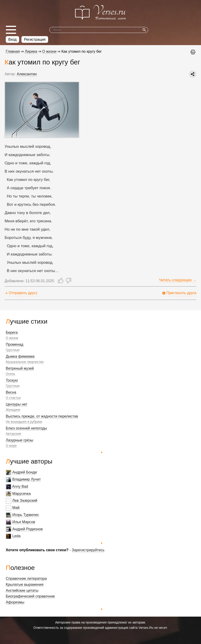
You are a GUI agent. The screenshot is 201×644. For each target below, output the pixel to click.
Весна (11, 392)
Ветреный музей (20, 368)
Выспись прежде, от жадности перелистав (42, 416)
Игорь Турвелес (26, 515)
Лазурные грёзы (19, 440)
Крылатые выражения (25, 585)
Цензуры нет (17, 404)
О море (11, 446)
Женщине (13, 410)
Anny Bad (20, 486)
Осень (10, 374)
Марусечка (21, 494)
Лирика (31, 51)
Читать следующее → (178, 280)
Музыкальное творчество (25, 362)
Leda (16, 536)
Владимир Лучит (26, 479)
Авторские (13, 434)
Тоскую (12, 380)
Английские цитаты (22, 590)
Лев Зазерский (25, 500)
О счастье (13, 398)
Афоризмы (15, 602)
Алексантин (27, 74)
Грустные (13, 350)
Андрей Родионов (27, 529)
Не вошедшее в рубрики (24, 422)
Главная (13, 51)
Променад (15, 344)
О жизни (12, 338)
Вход (12, 39)
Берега (12, 332)
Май (16, 508)
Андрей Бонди (25, 472)
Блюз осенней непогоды (26, 428)
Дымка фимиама (20, 356)
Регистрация (35, 39)
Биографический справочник (30, 596)
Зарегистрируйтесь (88, 550)
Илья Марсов (24, 522)
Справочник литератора (26, 579)
